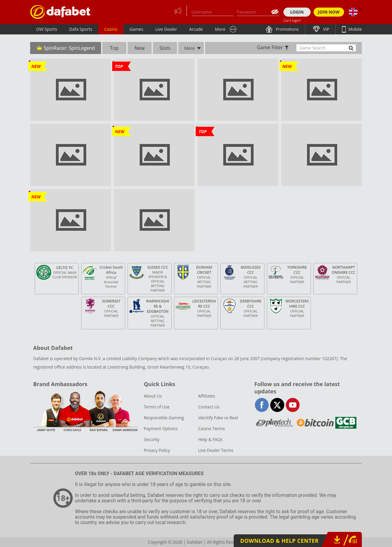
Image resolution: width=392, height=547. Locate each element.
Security (152, 439)
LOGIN (297, 12)
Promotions (287, 29)
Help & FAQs (210, 439)
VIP (326, 29)
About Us (153, 396)
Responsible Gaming (164, 418)
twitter (277, 405)
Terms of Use (157, 407)
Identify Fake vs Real (218, 418)
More (220, 29)
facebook (262, 405)
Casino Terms (211, 429)
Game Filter (270, 47)
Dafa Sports (81, 29)
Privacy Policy (157, 450)
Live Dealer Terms (216, 450)
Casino (111, 29)
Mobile (355, 29)
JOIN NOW (329, 12)
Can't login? (292, 20)
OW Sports (47, 29)
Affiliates (207, 396)
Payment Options (161, 429)
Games (136, 29)
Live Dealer (166, 29)
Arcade (196, 29)
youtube (293, 405)
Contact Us (209, 407)
